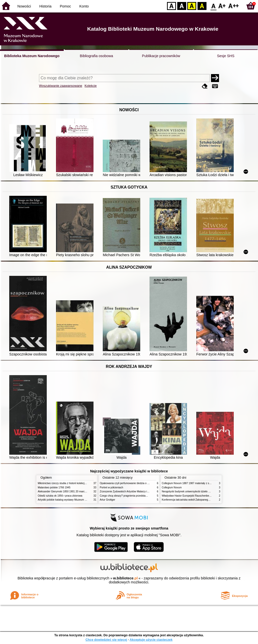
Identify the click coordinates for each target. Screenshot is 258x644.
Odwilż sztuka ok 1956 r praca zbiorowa (60, 496)
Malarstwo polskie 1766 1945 (54, 487)
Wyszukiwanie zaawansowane (61, 86)
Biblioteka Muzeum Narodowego (32, 56)
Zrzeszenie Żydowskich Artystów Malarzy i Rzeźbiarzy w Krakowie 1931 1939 (143, 491)
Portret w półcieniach (111, 487)
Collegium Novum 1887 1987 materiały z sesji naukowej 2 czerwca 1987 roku (205, 483)
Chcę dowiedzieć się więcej (106, 640)
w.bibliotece (125, 578)
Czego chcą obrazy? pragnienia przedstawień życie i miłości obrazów (138, 496)
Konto (84, 6)
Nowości (24, 6)
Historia (45, 6)
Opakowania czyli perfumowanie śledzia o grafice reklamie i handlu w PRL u (142, 483)
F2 (234, 6)
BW (182, 6)
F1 (222, 6)
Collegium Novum (172, 487)
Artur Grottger (107, 500)
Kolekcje (90, 86)
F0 (213, 6)
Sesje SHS (226, 56)
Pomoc (65, 6)
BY (202, 6)
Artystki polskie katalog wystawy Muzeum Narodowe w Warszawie (75, 500)
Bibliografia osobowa (96, 56)
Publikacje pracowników (161, 56)
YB (192, 6)
